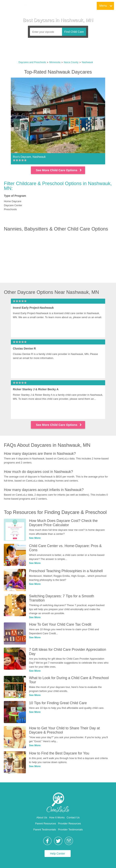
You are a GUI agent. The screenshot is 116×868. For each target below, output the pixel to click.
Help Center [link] (57, 854)
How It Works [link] (57, 817)
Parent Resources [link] (46, 823)
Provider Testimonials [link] (70, 830)
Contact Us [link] (73, 817)
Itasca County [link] (71, 62)
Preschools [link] (10, 209)
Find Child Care (74, 32)
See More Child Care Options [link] (59, 170)
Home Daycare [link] (13, 201)
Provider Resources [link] (69, 823)
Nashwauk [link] (87, 62)
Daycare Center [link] (13, 205)
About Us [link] (42, 817)
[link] (16, 6)
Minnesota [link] (55, 62)
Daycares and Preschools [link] (32, 62)
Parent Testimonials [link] (45, 830)
